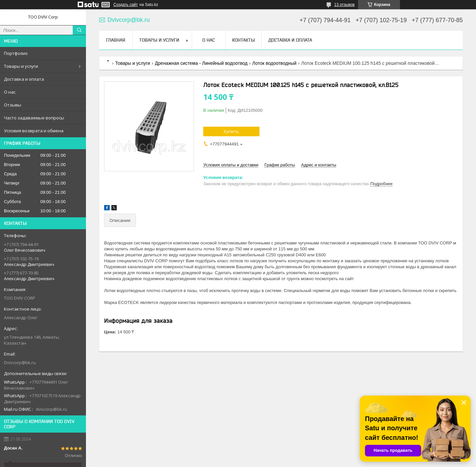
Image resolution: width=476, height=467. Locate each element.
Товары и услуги (21, 66)
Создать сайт (126, 5)
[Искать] (79, 30)
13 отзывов (344, 5)
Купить (231, 131)
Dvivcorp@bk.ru (20, 362)
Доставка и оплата (24, 79)
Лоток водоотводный (274, 63)
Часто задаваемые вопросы (34, 118)
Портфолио (16, 53)
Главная (116, 40)
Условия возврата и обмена (34, 131)
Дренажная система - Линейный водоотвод (201, 63)
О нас (10, 92)
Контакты (243, 40)
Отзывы (13, 105)
